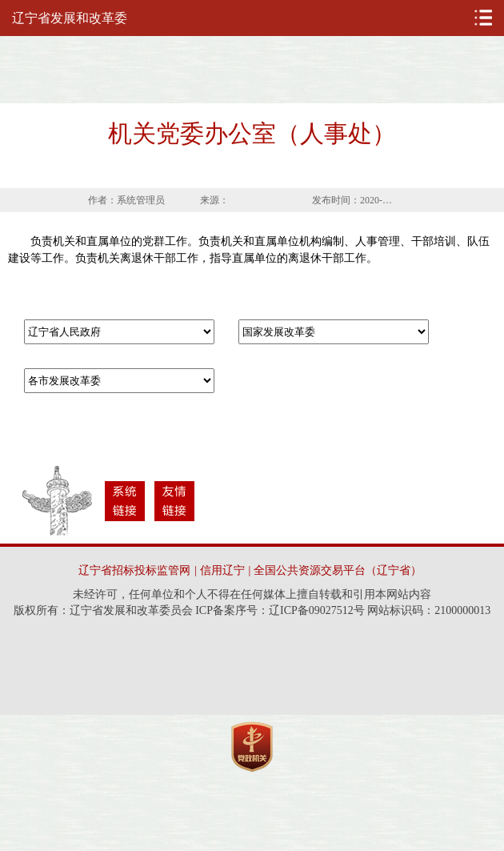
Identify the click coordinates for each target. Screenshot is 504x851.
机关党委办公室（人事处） (252, 133)
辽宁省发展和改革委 (70, 18)
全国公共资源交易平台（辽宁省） (338, 570)
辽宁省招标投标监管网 (134, 570)
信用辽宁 (222, 570)
